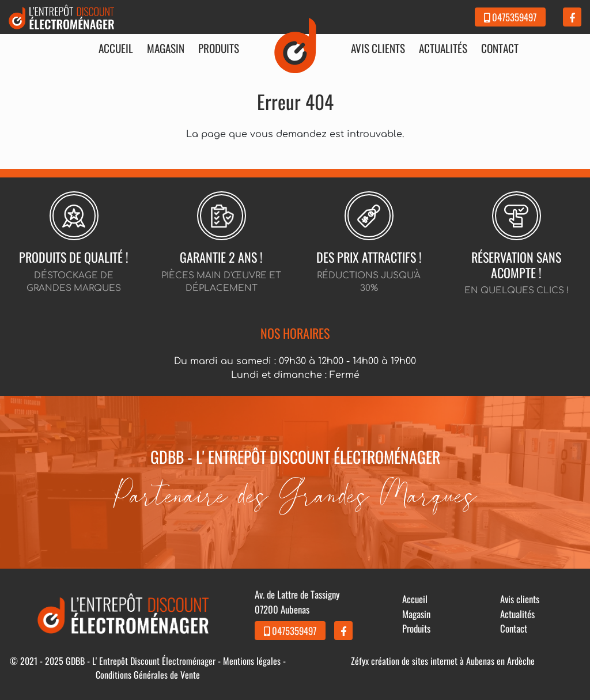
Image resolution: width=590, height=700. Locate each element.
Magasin (166, 48)
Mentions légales (252, 661)
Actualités (443, 48)
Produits (219, 48)
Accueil (116, 48)
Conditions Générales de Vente (148, 675)
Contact (500, 48)
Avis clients (378, 48)
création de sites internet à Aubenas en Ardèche (453, 661)
